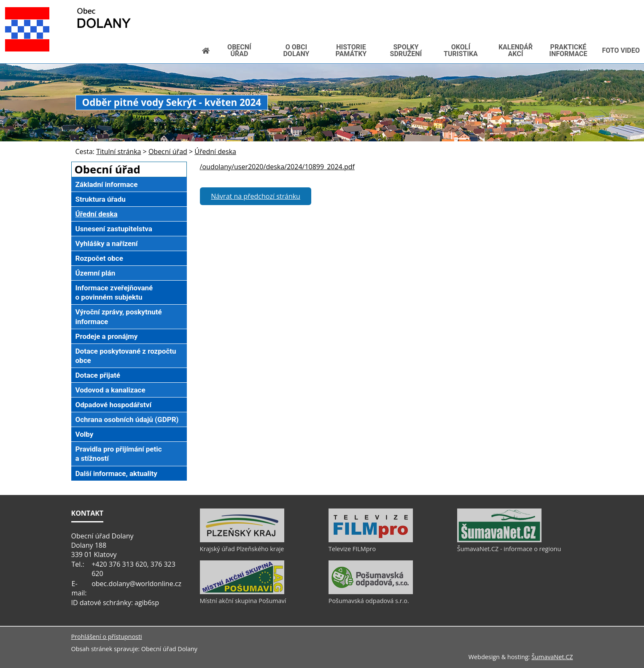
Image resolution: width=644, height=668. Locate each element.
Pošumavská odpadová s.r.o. (369, 601)
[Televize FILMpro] (371, 540)
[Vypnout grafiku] (538, 7)
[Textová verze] (547, 15)
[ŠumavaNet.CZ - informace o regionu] (499, 540)
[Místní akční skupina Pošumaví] (242, 592)
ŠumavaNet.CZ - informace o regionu (509, 549)
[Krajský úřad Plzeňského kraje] (242, 540)
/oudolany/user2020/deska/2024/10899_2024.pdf (277, 167)
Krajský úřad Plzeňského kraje (242, 549)
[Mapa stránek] (551, 7)
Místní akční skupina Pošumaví (243, 601)
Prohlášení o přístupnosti (107, 637)
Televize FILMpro (352, 549)
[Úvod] (524, 7)
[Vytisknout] (565, 7)
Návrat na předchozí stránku (256, 196)
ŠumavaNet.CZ (552, 657)
